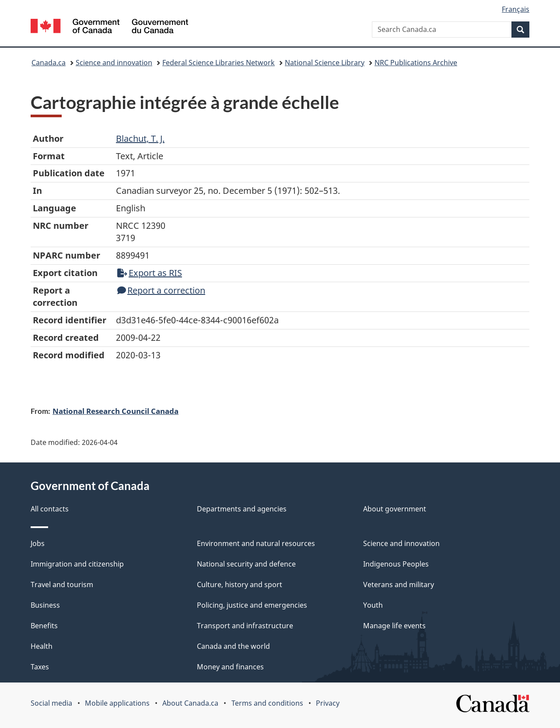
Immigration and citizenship (77, 564)
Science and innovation (114, 63)
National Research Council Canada (115, 411)
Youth (373, 605)
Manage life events (394, 626)
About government (395, 509)
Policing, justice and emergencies (252, 605)
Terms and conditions (267, 703)
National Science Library (325, 63)
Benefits (44, 626)
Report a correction (161, 290)
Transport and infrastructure (245, 626)
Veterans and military (399, 584)
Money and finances (230, 667)
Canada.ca (49, 63)
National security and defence (246, 564)
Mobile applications (117, 703)
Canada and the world (233, 646)
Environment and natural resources (256, 543)
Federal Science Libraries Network (219, 63)
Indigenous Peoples (396, 564)
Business (45, 605)
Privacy (328, 703)
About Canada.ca (190, 703)
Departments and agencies (242, 509)
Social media (51, 703)
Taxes (40, 667)
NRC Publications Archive (416, 63)
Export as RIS (150, 273)
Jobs (38, 543)
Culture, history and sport (240, 584)
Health (42, 646)
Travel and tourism (62, 584)
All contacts (50, 509)
